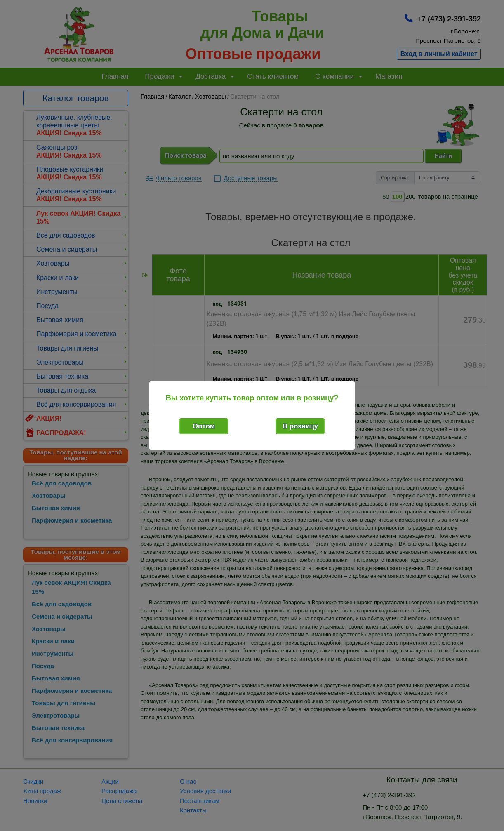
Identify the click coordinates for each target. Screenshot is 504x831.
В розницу (300, 426)
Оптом (204, 426)
